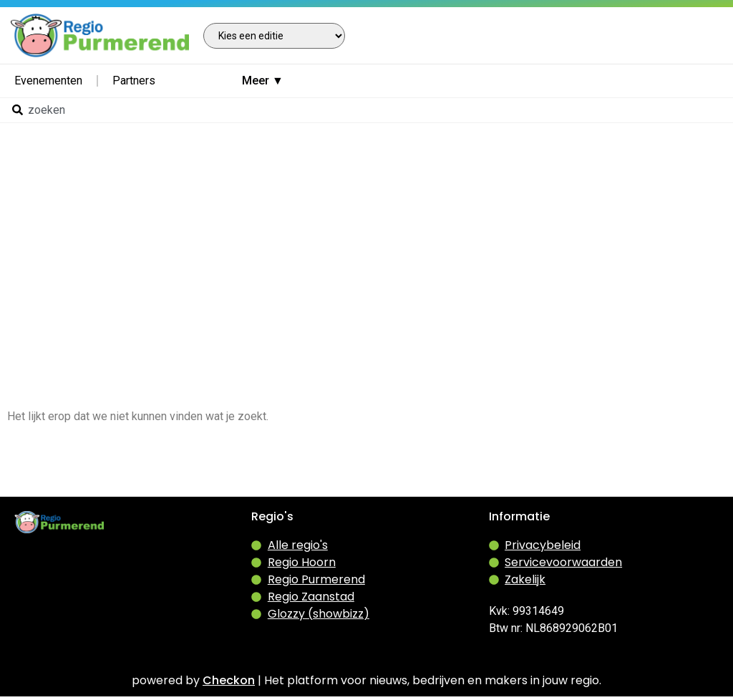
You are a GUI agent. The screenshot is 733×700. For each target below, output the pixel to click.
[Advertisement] (366, 229)
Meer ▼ (263, 81)
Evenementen (48, 81)
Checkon (229, 680)
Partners (134, 81)
